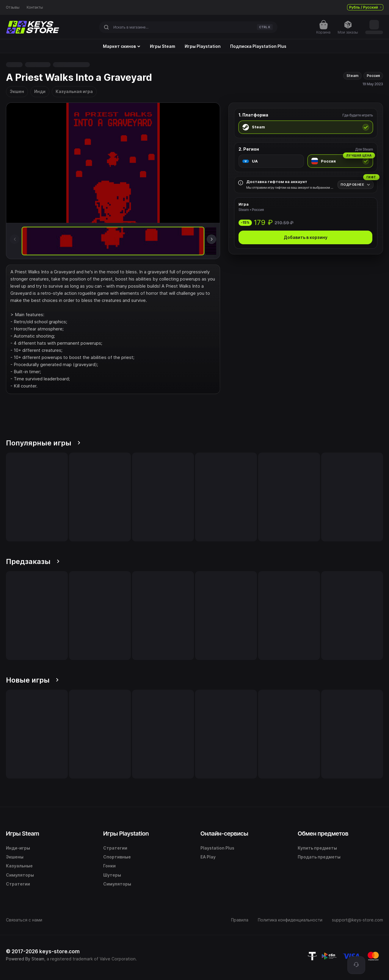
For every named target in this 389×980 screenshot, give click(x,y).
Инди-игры (18, 848)
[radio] (306, 127)
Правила (240, 920)
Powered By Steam (25, 959)
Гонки (109, 866)
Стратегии (18, 884)
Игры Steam (163, 46)
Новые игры (32, 680)
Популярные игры (43, 443)
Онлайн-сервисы (224, 834)
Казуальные (19, 866)
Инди (40, 91)
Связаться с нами (24, 920)
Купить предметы (317, 848)
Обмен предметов (323, 834)
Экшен (17, 91)
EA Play (208, 857)
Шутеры (112, 875)
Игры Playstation (203, 46)
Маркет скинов (122, 46)
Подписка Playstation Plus (258, 46)
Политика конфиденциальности (290, 920)
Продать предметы (319, 857)
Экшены (15, 857)
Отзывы (13, 7)
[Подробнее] (356, 185)
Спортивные (117, 857)
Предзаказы (33, 561)
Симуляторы (20, 875)
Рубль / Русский (365, 7)
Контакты (35, 7)
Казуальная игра (74, 91)
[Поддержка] (356, 965)
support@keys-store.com (357, 920)
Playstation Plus (217, 848)
